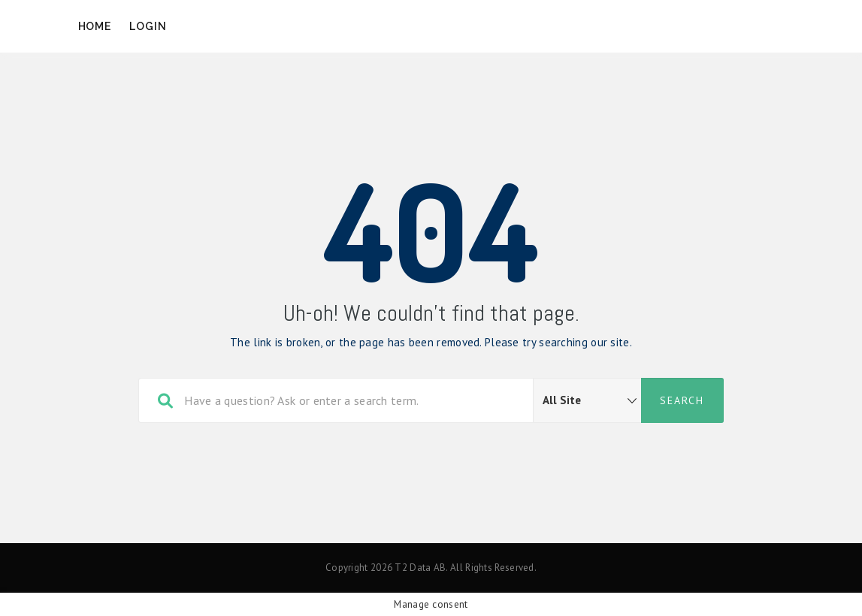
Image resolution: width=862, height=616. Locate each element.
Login (148, 26)
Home (95, 26)
